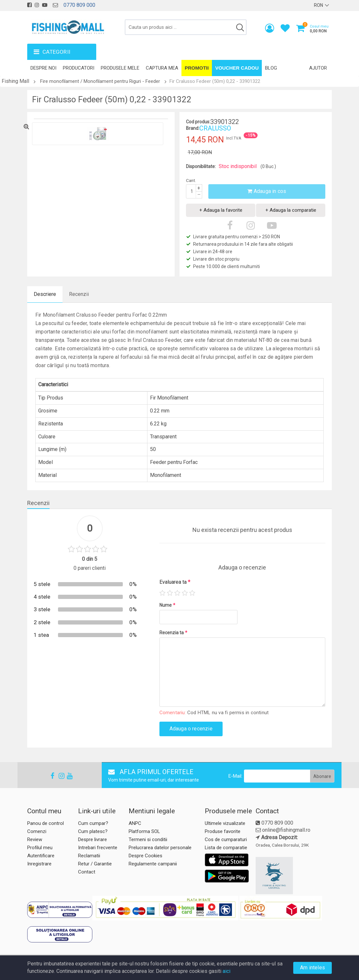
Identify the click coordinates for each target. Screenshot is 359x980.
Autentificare (41, 856)
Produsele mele (120, 68)
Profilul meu (40, 848)
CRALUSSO (215, 128)
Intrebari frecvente (98, 848)
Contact (87, 872)
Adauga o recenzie (191, 729)
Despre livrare (93, 839)
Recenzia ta (173, 633)
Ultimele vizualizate (225, 823)
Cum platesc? (93, 831)
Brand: (193, 128)
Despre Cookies (145, 856)
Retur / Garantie (95, 864)
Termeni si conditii (148, 839)
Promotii (197, 68)
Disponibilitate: (201, 166)
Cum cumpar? (93, 823)
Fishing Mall (15, 81)
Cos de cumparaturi (226, 839)
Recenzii (79, 294)
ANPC (135, 823)
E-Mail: (235, 776)
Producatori (79, 68)
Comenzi (37, 831)
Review (35, 839)
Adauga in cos (267, 191)
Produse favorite (223, 831)
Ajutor (318, 68)
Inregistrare (39, 864)
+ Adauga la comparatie (291, 210)
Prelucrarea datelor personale (160, 848)
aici (226, 971)
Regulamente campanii (153, 864)
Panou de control (46, 823)
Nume (167, 605)
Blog (271, 68)
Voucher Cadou (237, 68)
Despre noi (43, 68)
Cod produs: (198, 122)
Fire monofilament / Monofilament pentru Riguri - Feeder (100, 81)
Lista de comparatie (226, 848)
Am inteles (313, 968)
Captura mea (162, 68)
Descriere (45, 294)
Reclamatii (89, 856)
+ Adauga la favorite (221, 210)
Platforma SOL (144, 831)
